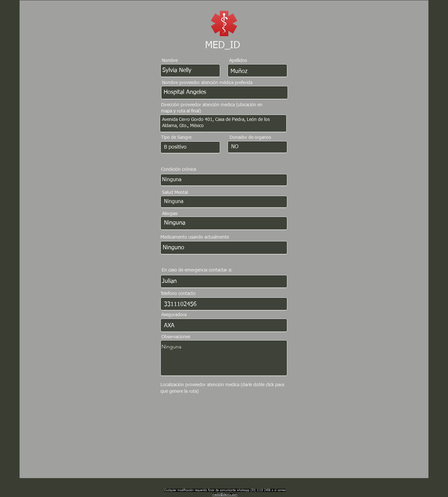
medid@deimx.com (225, 495)
